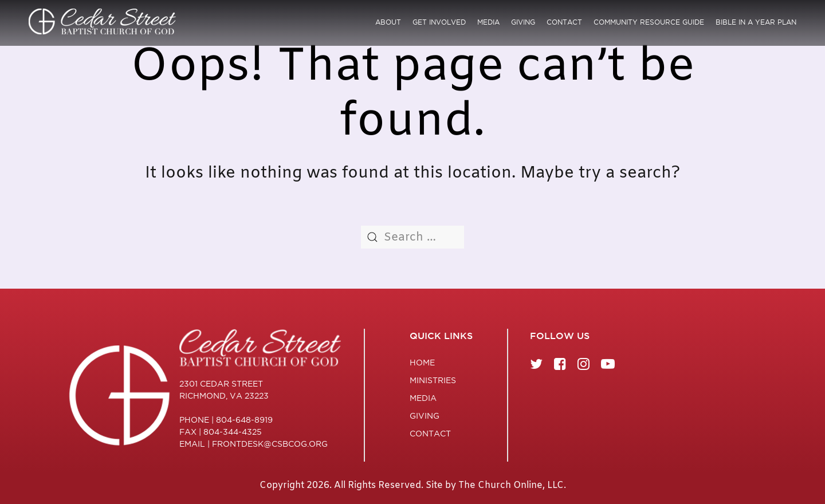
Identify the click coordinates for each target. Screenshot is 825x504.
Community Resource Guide (649, 22)
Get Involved (439, 22)
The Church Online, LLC (511, 485)
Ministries (433, 380)
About (388, 22)
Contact (564, 22)
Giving (523, 22)
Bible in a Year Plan (756, 22)
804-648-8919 (244, 420)
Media (488, 22)
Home (422, 363)
